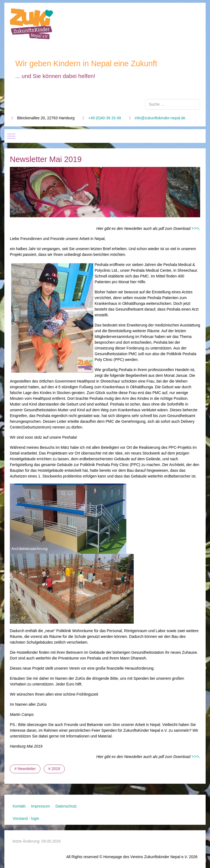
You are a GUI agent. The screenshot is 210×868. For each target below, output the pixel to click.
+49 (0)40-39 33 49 (105, 118)
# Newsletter (25, 769)
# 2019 (54, 769)
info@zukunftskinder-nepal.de (160, 118)
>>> (195, 228)
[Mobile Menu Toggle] (11, 136)
